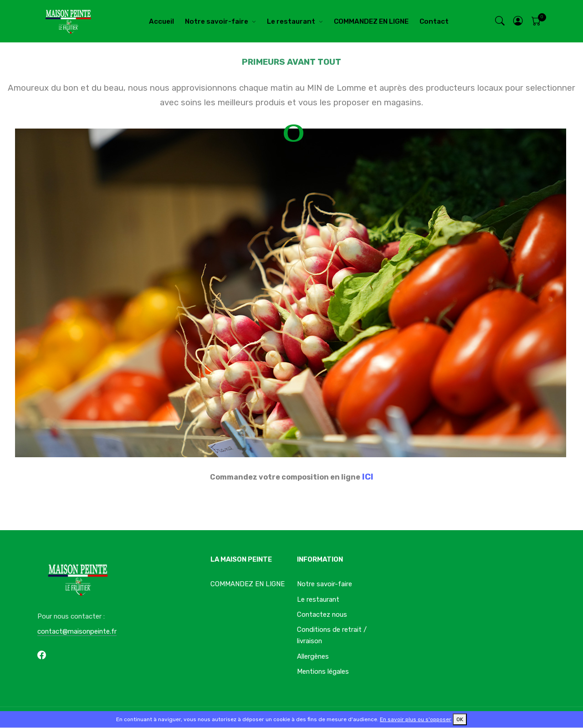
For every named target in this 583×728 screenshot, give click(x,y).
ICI (368, 477)
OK (460, 719)
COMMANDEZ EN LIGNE (371, 21)
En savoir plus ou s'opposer (416, 719)
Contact (434, 21)
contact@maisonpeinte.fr (77, 631)
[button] (518, 21)
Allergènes (313, 656)
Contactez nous (322, 614)
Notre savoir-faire (217, 21)
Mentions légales (323, 671)
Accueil (161, 21)
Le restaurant (291, 21)
